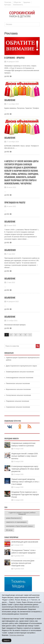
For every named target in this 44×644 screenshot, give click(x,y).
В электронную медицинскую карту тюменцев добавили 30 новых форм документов (25, 469)
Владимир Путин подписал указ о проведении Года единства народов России (25, 495)
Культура (8, 5)
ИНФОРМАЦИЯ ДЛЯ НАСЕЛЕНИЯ (25, 542)
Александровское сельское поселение (20, 378)
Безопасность (18, 5)
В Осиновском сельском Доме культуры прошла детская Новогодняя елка (23, 563)
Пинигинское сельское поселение (18, 383)
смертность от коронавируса (16, 522)
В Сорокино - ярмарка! (15, 58)
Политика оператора (17, 635)
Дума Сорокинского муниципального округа (22, 366)
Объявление (10, 100)
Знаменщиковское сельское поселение (20, 372)
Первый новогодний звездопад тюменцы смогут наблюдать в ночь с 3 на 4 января (25, 482)
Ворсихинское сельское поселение (18, 389)
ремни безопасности (13, 518)
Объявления (10, 250)
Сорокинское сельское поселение (18, 407)
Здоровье (27, 2)
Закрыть (7, 640)
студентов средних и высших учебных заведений (22, 513)
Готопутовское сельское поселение (19, 395)
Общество (17, 2)
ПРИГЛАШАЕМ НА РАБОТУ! (15, 202)
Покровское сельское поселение (18, 401)
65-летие (9, 530)
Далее (7, 76)
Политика (8, 2)
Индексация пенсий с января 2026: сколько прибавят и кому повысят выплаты (25, 456)
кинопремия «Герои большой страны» (20, 526)
